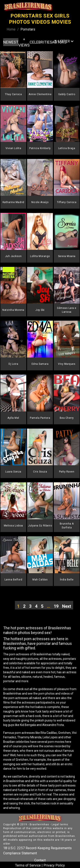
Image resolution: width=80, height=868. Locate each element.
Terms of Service (28, 865)
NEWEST (11, 42)
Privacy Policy (54, 865)
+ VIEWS (24, 42)
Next (67, 606)
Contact (40, 860)
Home (11, 29)
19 (56, 606)
